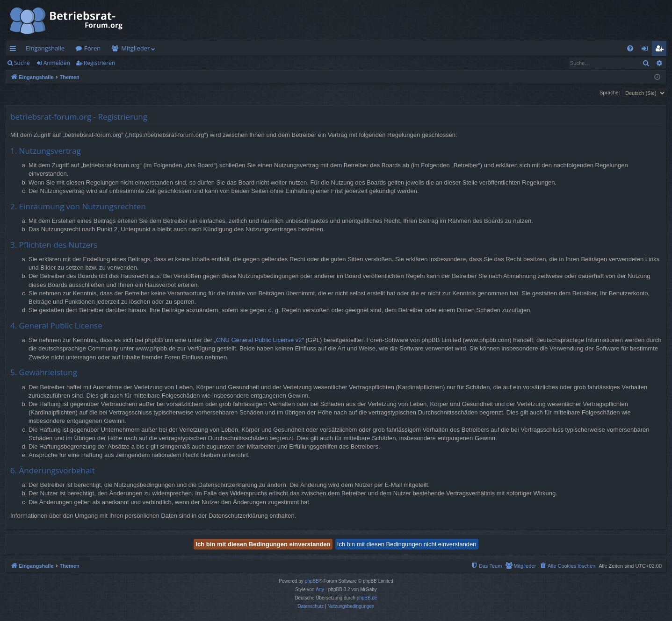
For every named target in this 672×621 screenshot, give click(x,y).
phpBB (312, 581)
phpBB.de (367, 598)
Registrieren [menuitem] (661, 50)
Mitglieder (135, 48)
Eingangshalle (45, 48)
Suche (22, 63)
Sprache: (610, 93)
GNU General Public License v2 (259, 340)
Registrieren (99, 63)
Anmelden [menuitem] (647, 50)
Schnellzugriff (15, 50)
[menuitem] (630, 48)
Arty (320, 589)
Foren (92, 48)
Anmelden (57, 63)
